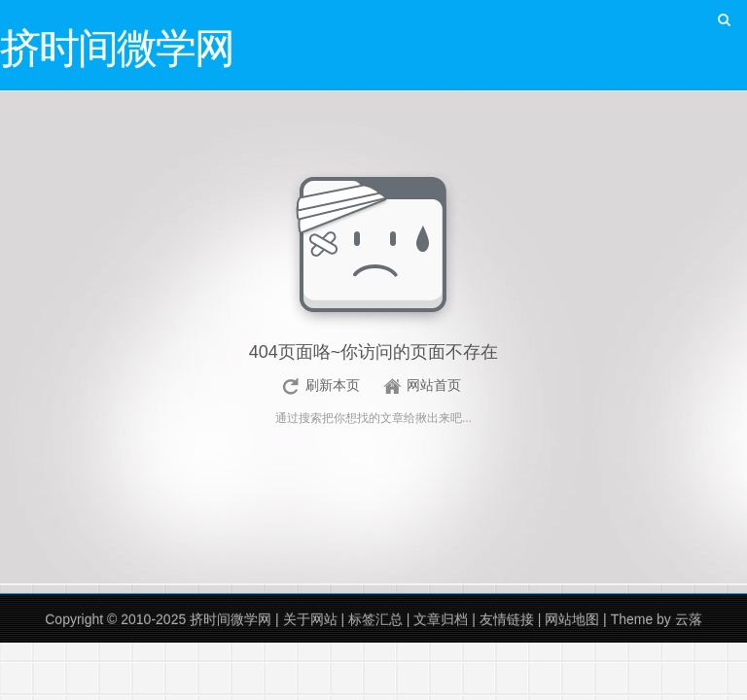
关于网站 (310, 619)
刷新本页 (333, 385)
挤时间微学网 (231, 619)
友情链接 (507, 619)
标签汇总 (375, 619)
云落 (689, 619)
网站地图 (572, 619)
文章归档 (441, 619)
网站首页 (434, 385)
